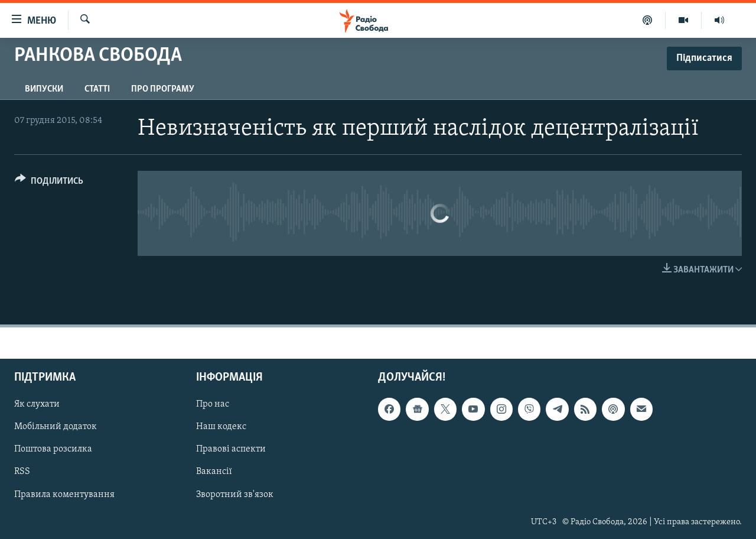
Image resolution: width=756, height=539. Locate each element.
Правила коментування (64, 495)
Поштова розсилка (53, 449)
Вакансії (214, 472)
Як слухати (37, 404)
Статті (97, 89)
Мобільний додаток (56, 427)
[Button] (49, 183)
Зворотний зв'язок (235, 495)
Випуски (44, 89)
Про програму (163, 89)
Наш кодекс (221, 427)
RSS (22, 472)
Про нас (213, 404)
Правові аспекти (231, 449)
